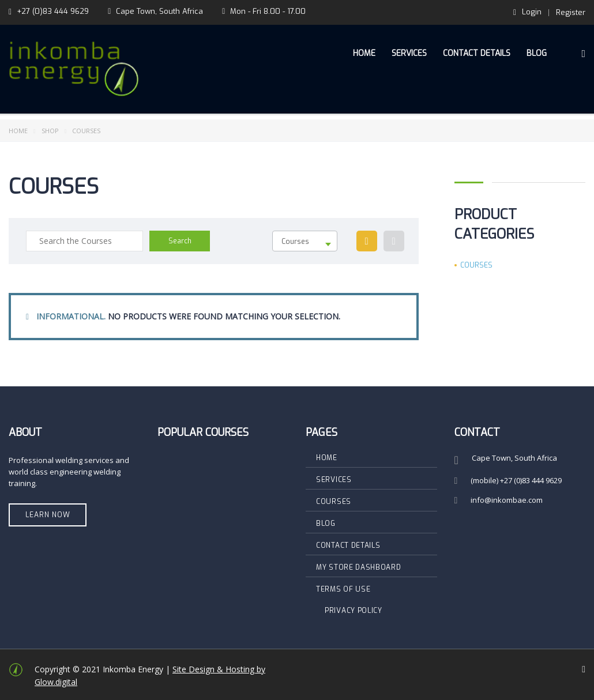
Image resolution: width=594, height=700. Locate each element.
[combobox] (305, 241)
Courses (476, 265)
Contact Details (477, 53)
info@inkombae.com (507, 500)
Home (364, 53)
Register (571, 12)
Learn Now (48, 515)
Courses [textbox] (295, 242)
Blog (537, 53)
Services (409, 53)
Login (527, 12)
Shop (50, 131)
